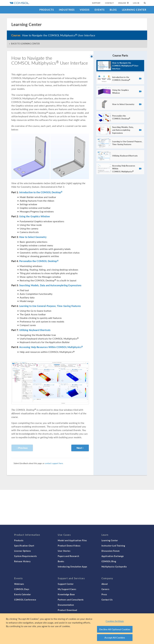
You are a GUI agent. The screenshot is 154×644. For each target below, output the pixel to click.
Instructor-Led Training (113, 546)
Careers (105, 589)
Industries (67, 10)
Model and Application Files (72, 540)
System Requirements (25, 556)
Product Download (67, 610)
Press (104, 594)
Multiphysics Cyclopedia (114, 567)
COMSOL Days (22, 589)
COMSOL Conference (25, 600)
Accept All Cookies (115, 637)
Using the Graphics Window (35, 216)
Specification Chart (24, 546)
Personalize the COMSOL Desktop (39, 261)
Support (96, 3)
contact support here (54, 463)
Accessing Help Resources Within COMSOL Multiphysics (51, 347)
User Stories (64, 551)
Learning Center (134, 10)
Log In (136, 3)
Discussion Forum (111, 551)
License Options (23, 551)
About (105, 584)
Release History (22, 561)
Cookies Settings (115, 621)
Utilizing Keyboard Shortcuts (35, 330)
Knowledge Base (66, 594)
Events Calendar (23, 594)
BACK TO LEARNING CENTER (25, 44)
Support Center (66, 584)
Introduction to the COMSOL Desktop (41, 192)
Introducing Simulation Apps (72, 567)
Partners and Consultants (71, 600)
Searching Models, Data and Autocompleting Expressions (50, 285)
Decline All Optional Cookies (115, 629)
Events (100, 10)
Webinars (19, 584)
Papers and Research (68, 556)
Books (61, 561)
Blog (113, 10)
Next (80, 448)
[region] (77, 629)
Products (47, 10)
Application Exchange (113, 556)
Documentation (66, 605)
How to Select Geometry (33, 237)
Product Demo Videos (69, 546)
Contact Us (107, 600)
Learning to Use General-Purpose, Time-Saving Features (50, 306)
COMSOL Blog (109, 561)
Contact (109, 3)
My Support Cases (67, 589)
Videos (85, 10)
